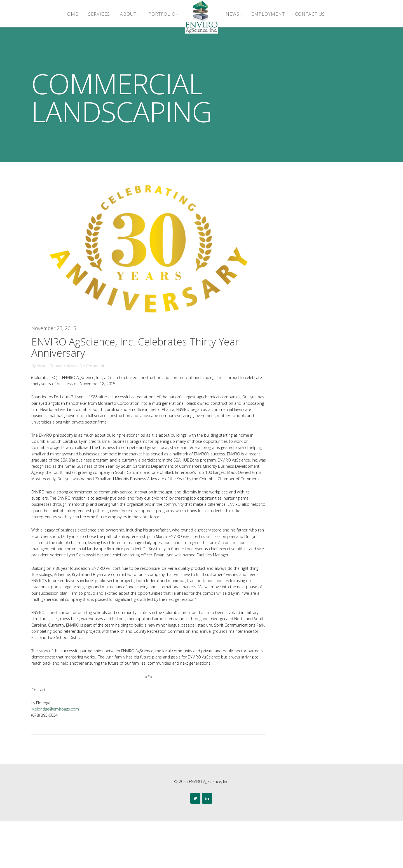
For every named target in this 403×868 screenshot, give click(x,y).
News (234, 14)
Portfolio (163, 14)
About (130, 14)
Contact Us (310, 14)
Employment (268, 14)
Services (99, 14)
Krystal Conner (62, 357)
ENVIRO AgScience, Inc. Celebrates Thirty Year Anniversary (146, 339)
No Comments (107, 357)
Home (71, 14)
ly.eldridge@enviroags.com (67, 755)
